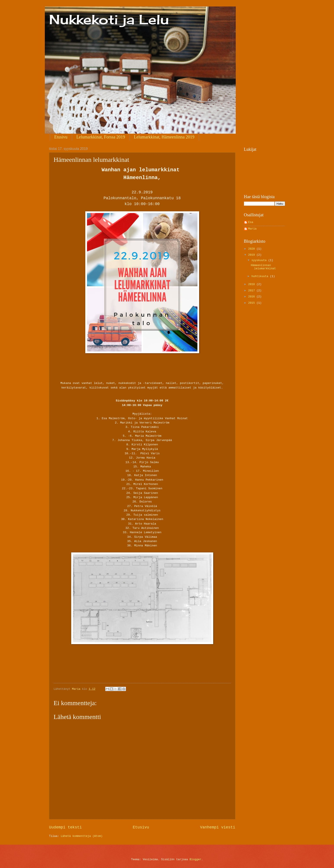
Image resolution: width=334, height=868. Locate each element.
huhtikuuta (261, 276)
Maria (253, 229)
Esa (251, 222)
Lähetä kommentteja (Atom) (82, 836)
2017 (252, 291)
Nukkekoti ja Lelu (109, 19)
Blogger (195, 859)
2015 (252, 303)
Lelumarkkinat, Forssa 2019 (101, 137)
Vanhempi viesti (218, 827)
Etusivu (61, 137)
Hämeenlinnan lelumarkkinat (263, 267)
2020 (252, 249)
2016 (252, 297)
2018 (252, 284)
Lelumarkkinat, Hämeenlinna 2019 (164, 137)
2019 (252, 255)
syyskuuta (260, 260)
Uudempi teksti (65, 827)
